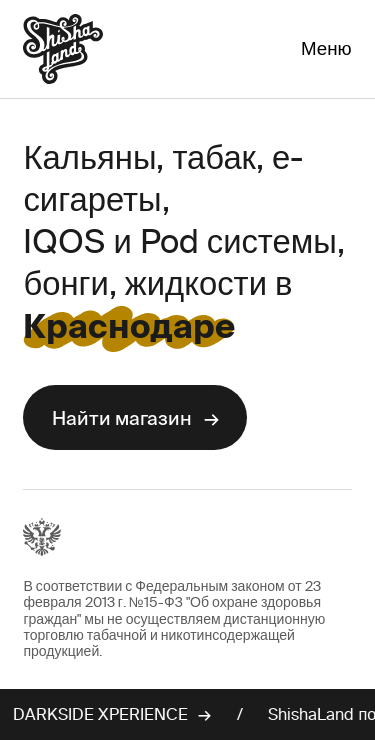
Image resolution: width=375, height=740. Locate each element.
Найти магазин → (135, 418)
